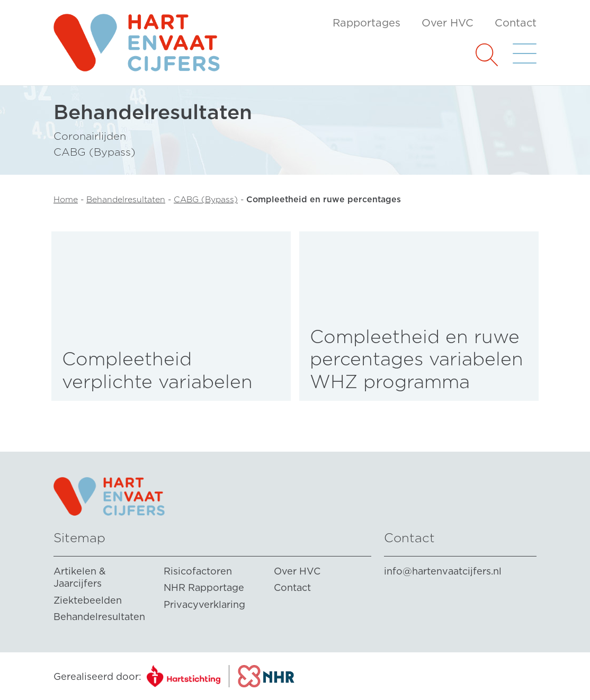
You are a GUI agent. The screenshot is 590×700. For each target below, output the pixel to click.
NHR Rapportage (204, 587)
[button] (487, 54)
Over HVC (448, 23)
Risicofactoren (198, 571)
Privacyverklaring (204, 604)
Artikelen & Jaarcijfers (80, 577)
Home (66, 199)
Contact (516, 23)
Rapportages (366, 23)
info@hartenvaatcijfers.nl (443, 571)
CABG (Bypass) (206, 199)
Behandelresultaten (126, 199)
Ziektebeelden (88, 600)
